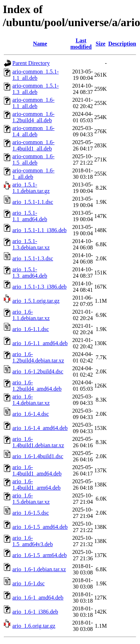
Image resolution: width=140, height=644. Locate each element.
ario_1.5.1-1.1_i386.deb (39, 230)
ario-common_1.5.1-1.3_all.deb (36, 89)
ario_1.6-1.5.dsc (31, 513)
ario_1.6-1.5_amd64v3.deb (33, 541)
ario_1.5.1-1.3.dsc (33, 258)
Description (122, 44)
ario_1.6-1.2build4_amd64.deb (37, 386)
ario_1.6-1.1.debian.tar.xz (31, 315)
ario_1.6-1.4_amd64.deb (40, 428)
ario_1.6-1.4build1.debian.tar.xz (38, 442)
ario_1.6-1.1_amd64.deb (40, 343)
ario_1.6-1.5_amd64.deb (40, 527)
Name (40, 44)
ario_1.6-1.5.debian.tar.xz (31, 499)
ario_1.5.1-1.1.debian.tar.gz (31, 188)
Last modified (81, 44)
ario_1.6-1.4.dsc (31, 414)
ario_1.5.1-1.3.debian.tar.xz (31, 244)
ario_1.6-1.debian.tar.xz (39, 569)
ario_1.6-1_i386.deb (35, 612)
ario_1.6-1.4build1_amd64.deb (37, 470)
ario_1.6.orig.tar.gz (34, 626)
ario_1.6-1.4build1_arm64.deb (36, 485)
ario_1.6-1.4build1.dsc (38, 456)
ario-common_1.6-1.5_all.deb (34, 159)
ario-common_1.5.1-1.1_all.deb (36, 75)
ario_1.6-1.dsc (29, 583)
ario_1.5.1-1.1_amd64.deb (30, 216)
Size (101, 44)
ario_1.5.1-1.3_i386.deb (39, 287)
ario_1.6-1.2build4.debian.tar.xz (38, 357)
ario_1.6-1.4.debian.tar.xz (31, 400)
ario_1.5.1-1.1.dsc (33, 202)
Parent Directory (31, 63)
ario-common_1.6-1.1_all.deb (34, 103)
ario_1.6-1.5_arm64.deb (39, 555)
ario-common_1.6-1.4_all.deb (34, 131)
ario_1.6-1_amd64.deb (38, 598)
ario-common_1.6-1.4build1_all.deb (34, 145)
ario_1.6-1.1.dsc (31, 329)
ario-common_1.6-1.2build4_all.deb (34, 117)
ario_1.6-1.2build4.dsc (38, 371)
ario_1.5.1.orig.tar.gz (36, 301)
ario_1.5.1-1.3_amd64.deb (30, 273)
